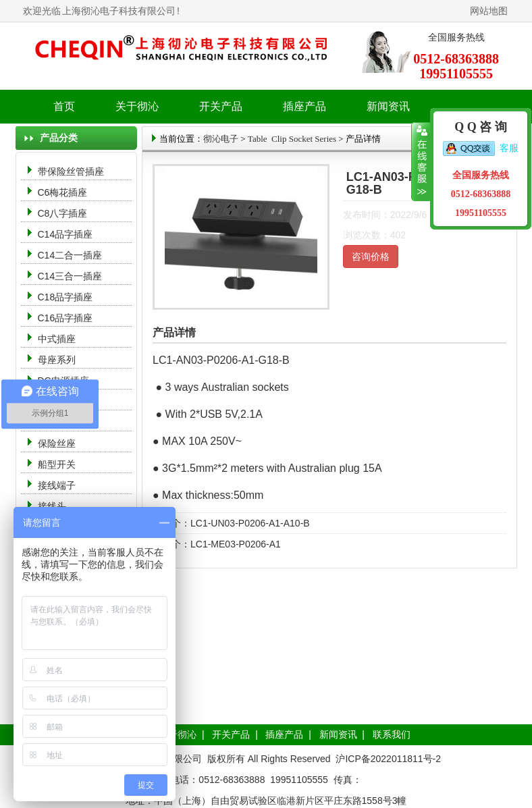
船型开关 (57, 464)
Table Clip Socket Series (292, 139)
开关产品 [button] (221, 106)
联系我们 (392, 734)
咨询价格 (371, 257)
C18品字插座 (65, 297)
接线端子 (57, 485)
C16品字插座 (65, 318)
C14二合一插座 (70, 255)
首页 (64, 106)
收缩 (421, 162)
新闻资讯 (338, 734)
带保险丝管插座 (72, 171)
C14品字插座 (65, 234)
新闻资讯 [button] (388, 106)
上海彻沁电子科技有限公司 (119, 11)
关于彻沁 (137, 106)
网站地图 (489, 11)
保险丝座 (57, 443)
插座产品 (284, 734)
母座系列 (57, 360)
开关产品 (231, 734)
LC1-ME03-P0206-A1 (236, 544)
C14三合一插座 (70, 276)
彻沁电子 (221, 139)
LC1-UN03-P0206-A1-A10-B (250, 523)
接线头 (52, 506)
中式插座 (57, 339)
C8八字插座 (63, 213)
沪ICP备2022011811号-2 (388, 759)
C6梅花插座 (63, 192)
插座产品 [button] (304, 106)
